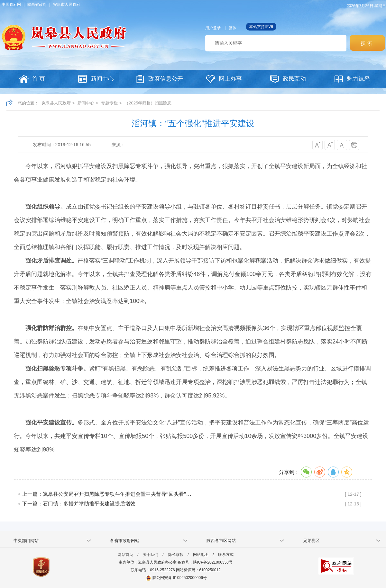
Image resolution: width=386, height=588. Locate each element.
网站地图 (201, 555)
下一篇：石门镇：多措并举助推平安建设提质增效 (79, 504)
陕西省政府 (37, 4)
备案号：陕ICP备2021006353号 (205, 562)
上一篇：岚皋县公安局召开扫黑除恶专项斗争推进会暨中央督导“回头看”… (107, 494)
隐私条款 (176, 555)
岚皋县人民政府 (56, 103)
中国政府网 (11, 4)
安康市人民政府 (67, 4)
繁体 (233, 28)
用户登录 (213, 28)
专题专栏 (109, 103)
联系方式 (226, 555)
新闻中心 (86, 103)
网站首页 (125, 555)
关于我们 (151, 555)
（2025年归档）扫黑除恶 (148, 103)
